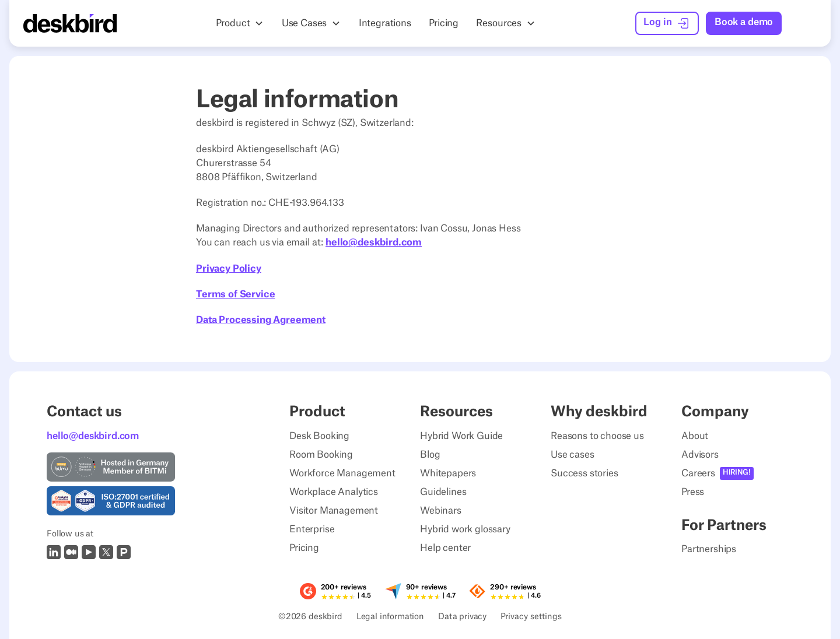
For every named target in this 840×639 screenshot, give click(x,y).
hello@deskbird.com (374, 243)
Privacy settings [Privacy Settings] (531, 618)
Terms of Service (235, 294)
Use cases (573, 455)
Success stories (584, 473)
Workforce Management (342, 473)
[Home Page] (70, 23)
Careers (698, 473)
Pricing (304, 548)
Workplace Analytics (334, 492)
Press (693, 492)
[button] (240, 23)
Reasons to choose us (597, 436)
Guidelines (443, 492)
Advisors (700, 455)
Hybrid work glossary (465, 529)
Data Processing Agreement (261, 320)
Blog (430, 455)
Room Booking (321, 455)
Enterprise (312, 529)
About (695, 436)
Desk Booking (319, 436)
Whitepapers (448, 473)
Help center (445, 548)
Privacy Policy (229, 269)
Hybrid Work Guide (461, 436)
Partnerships (709, 549)
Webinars (441, 511)
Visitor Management (334, 511)
